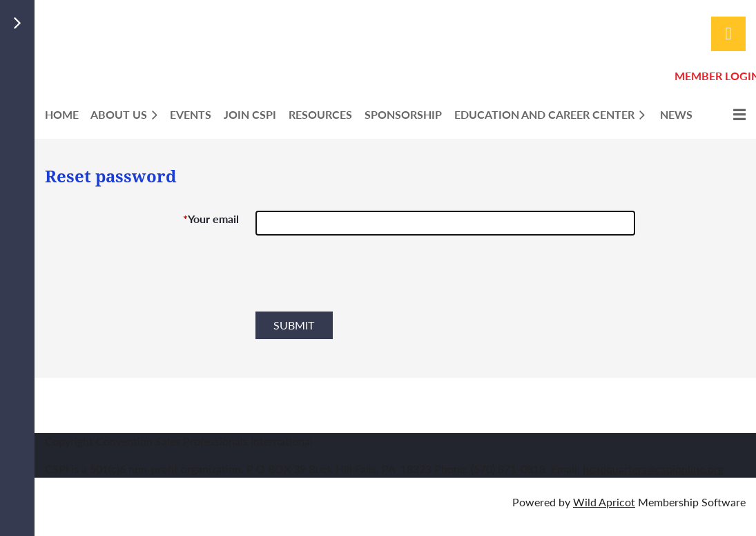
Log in (728, 34)
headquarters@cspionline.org (653, 469)
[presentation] (360, 279)
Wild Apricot (604, 502)
